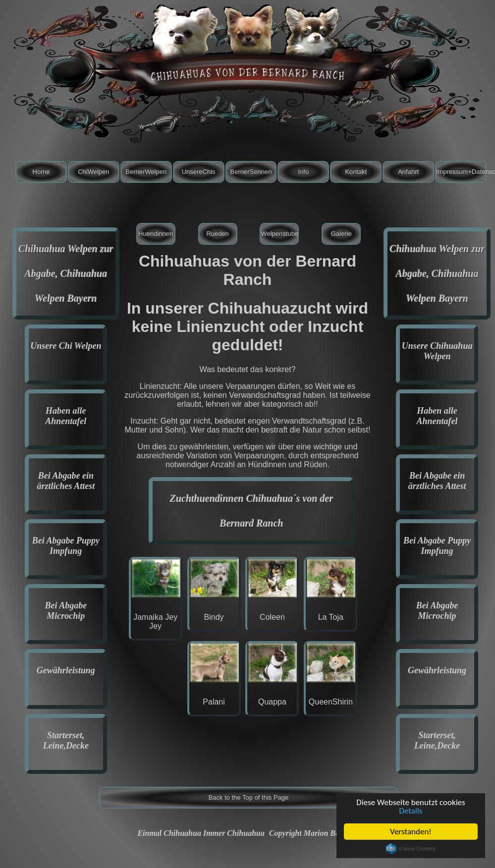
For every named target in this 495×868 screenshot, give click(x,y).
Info (304, 172)
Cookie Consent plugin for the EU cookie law (411, 849)
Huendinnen (156, 234)
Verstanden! (411, 832)
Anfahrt (408, 172)
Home (41, 172)
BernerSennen (251, 172)
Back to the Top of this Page (249, 797)
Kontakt (356, 172)
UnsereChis (199, 172)
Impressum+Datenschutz (461, 172)
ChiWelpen (93, 172)
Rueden (218, 234)
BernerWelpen (146, 172)
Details (411, 811)
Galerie (341, 234)
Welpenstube (279, 234)
